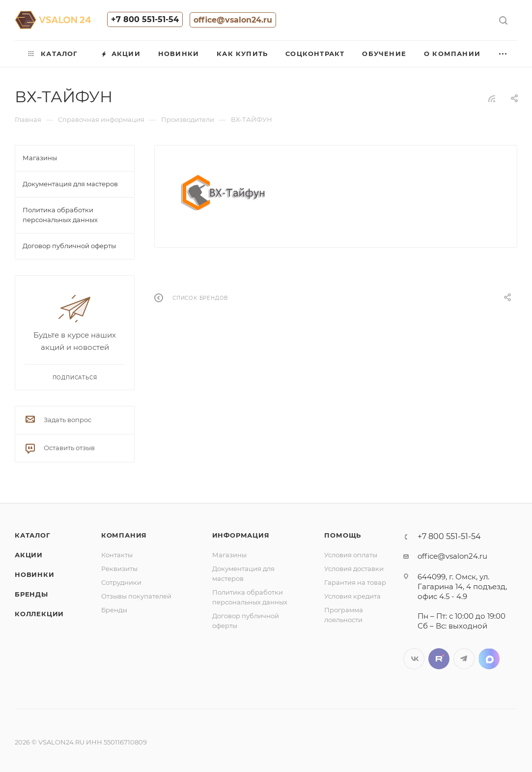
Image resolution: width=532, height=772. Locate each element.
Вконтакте (414, 659)
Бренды (31, 594)
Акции (29, 555)
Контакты (117, 555)
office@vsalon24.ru (233, 20)
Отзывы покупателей (136, 596)
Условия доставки (354, 569)
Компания (124, 535)
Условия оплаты (351, 555)
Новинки (35, 574)
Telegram (464, 659)
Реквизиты (119, 569)
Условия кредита (352, 596)
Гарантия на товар (355, 582)
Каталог (33, 535)
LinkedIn (489, 659)
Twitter (439, 659)
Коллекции (39, 614)
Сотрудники (121, 582)
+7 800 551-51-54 (145, 19)
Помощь (343, 535)
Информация (241, 535)
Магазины (229, 555)
